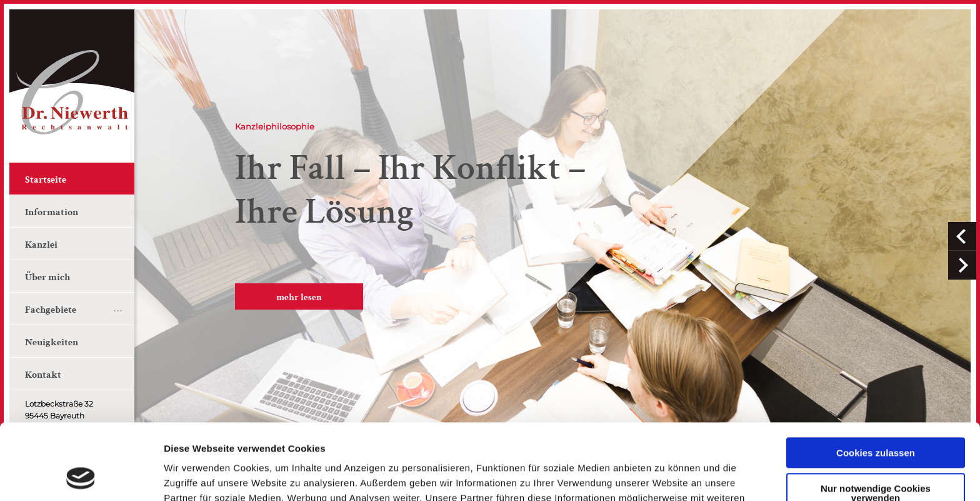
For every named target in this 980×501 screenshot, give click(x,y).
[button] (962, 236)
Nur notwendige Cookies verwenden (876, 422)
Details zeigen (195, 476)
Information (52, 212)
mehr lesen (299, 297)
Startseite (46, 180)
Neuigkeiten (52, 342)
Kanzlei (41, 245)
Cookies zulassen (876, 382)
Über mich (47, 277)
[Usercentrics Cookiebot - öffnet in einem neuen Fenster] (81, 477)
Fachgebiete (51, 310)
